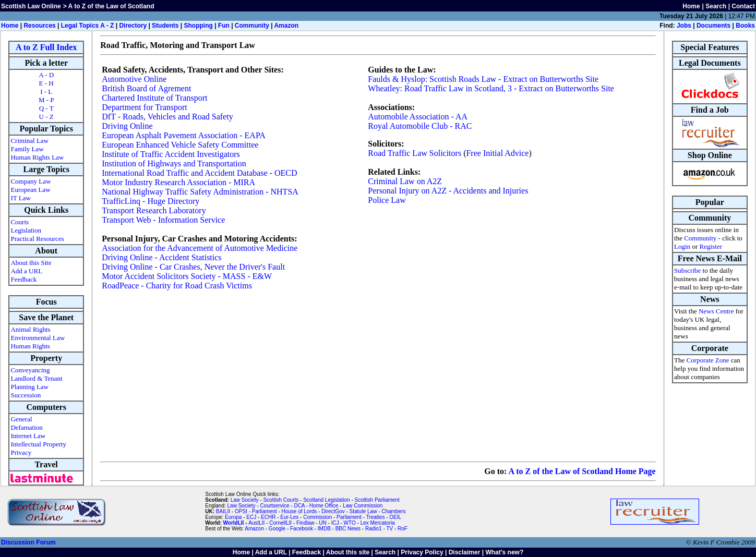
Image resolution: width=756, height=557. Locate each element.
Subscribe (687, 270)
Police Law (387, 200)
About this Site (31, 263)
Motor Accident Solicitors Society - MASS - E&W (187, 276)
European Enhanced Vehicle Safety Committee (180, 145)
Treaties (376, 517)
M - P (46, 100)
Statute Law (363, 511)
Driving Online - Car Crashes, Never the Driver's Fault (193, 267)
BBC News (348, 529)
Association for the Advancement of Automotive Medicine (200, 248)
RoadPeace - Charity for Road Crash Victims (177, 286)
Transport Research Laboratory (154, 210)
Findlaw (305, 523)
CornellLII (280, 523)
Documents (713, 26)
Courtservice (274, 506)
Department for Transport (145, 107)
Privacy (21, 452)
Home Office (324, 506)
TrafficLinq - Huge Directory (151, 201)
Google (277, 529)
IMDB (324, 529)
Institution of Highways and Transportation (174, 164)
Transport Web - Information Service (163, 220)
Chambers (393, 511)
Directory (133, 26)
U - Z (46, 117)
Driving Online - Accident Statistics (161, 257)
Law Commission (363, 506)
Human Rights (30, 346)
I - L (46, 92)
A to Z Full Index (46, 47)
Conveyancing (30, 370)
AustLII (256, 523)
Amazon (286, 26)
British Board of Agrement (146, 88)
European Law (30, 190)
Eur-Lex (289, 517)
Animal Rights (30, 329)
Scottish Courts (281, 500)
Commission (317, 517)
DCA (299, 506)
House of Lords (299, 511)
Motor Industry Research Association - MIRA (178, 182)
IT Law (20, 198)
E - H (46, 83)
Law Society (245, 500)
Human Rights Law (37, 157)
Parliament (265, 511)
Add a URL (26, 271)
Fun (224, 26)
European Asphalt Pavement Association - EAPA (184, 135)
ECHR (268, 517)
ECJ (251, 517)
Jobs (684, 26)
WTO (350, 523)
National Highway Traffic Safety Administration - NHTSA (200, 192)
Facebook (302, 529)
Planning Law (29, 387)
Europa (233, 517)
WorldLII (234, 523)
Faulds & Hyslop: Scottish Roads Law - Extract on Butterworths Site (483, 79)
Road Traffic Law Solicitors (415, 153)
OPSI (241, 511)
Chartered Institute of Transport (154, 98)
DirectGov (333, 511)
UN (322, 523)
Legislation (26, 230)
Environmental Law (38, 338)
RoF (403, 529)
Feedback (23, 279)
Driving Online (127, 126)
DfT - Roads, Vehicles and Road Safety (167, 117)
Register (710, 246)
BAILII (223, 511)
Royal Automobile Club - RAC (420, 126)
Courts (20, 222)
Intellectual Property (38, 444)
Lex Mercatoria (378, 523)
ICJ (335, 523)
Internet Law (28, 436)
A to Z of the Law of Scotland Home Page (582, 471)
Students (165, 26)
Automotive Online (134, 79)
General (21, 419)
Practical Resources (37, 239)
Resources (39, 26)
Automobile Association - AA (418, 117)
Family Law (27, 149)
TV (390, 529)
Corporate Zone (708, 360)
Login (682, 246)
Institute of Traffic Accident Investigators (171, 154)
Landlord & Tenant (36, 378)
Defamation (26, 427)
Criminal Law (29, 141)
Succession (26, 395)
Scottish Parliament (377, 500)
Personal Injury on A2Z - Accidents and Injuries (448, 191)
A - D (46, 75)
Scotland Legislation (327, 500)
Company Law (31, 181)
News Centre (716, 311)
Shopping (198, 26)
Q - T (46, 108)
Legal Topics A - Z (88, 26)
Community (252, 26)
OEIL (395, 517)
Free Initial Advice (497, 153)
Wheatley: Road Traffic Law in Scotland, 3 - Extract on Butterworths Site (491, 88)
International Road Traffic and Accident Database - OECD (199, 173)
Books (745, 26)
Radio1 (374, 529)
